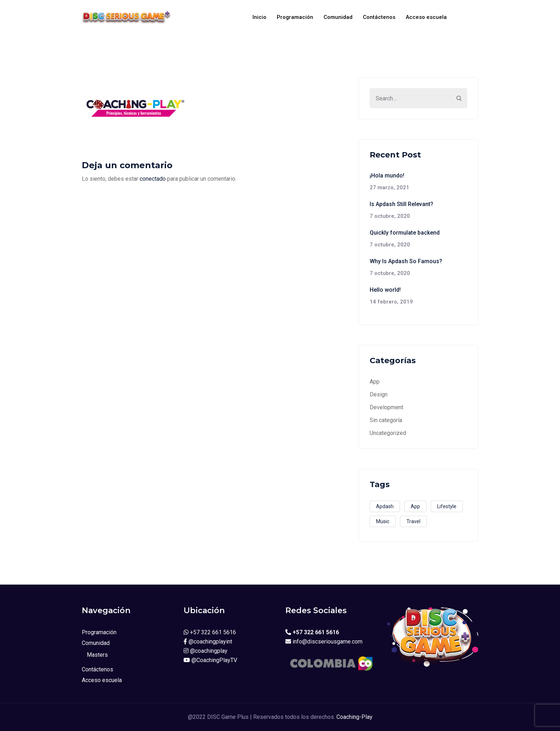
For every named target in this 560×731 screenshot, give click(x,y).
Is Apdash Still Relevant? (401, 204)
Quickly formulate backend (405, 233)
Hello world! (385, 290)
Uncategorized (388, 433)
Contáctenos (379, 17)
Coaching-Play (354, 717)
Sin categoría (386, 420)
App (375, 382)
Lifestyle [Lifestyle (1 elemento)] (447, 506)
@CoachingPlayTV (210, 660)
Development (386, 407)
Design (379, 394)
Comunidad (338, 17)
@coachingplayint (208, 642)
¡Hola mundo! (387, 176)
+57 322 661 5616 (210, 632)
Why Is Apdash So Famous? (406, 261)
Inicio (259, 17)
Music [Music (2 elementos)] (383, 521)
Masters (97, 655)
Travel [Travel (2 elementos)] (413, 521)
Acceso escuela (426, 17)
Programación (295, 17)
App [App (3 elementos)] (415, 506)
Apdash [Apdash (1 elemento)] (385, 506)
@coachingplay (206, 651)
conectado (153, 179)
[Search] (459, 98)
